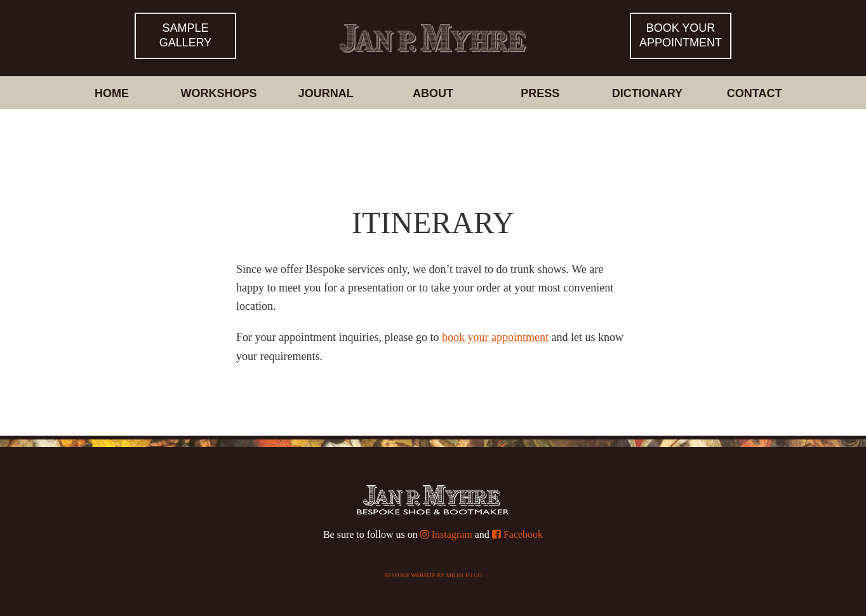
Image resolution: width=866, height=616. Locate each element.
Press (540, 93)
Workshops (219, 93)
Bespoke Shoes (433, 28)
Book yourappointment (681, 35)
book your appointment (495, 337)
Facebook (517, 534)
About (433, 93)
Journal (326, 93)
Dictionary (647, 93)
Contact (755, 93)
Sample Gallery (186, 35)
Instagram (446, 534)
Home (112, 93)
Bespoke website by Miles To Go (433, 575)
